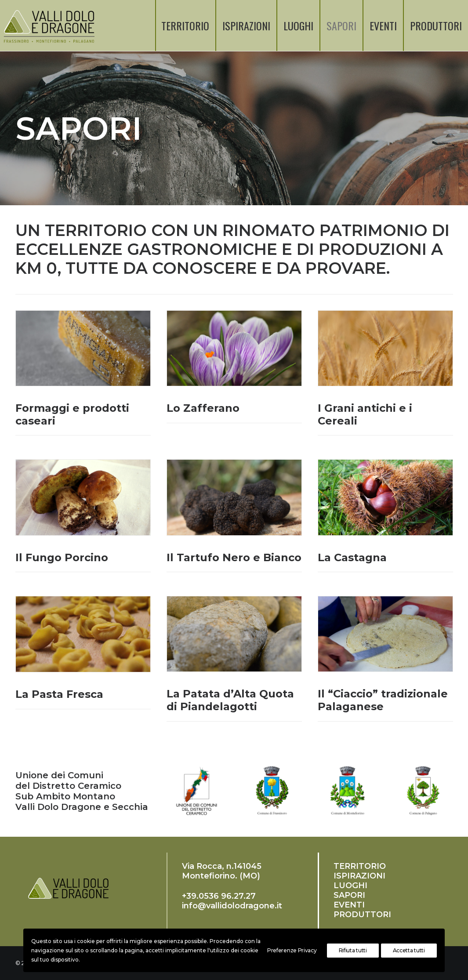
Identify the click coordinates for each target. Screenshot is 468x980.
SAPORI (341, 25)
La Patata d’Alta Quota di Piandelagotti (230, 700)
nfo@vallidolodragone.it (233, 906)
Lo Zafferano (203, 408)
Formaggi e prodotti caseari (72, 414)
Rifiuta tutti (353, 950)
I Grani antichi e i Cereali (365, 414)
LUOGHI (298, 25)
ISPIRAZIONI (246, 25)
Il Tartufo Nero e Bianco (234, 557)
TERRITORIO (185, 25)
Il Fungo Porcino (62, 557)
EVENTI (383, 25)
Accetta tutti (409, 950)
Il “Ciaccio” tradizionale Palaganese (383, 700)
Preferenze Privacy (292, 950)
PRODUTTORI (436, 25)
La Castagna (352, 557)
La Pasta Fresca (59, 694)
